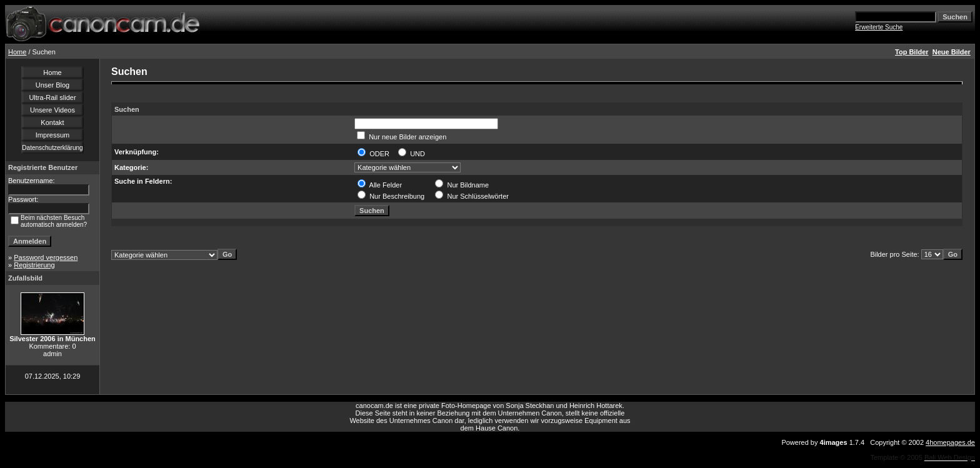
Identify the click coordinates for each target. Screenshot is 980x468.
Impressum (52, 135)
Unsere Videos (52, 110)
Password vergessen (46, 257)
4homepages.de (950, 442)
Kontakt (52, 122)
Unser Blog (52, 85)
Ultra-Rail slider (52, 97)
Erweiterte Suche (879, 27)
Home (17, 52)
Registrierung (34, 265)
